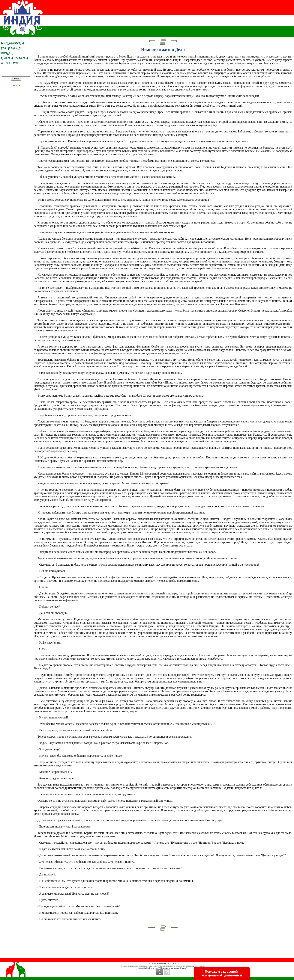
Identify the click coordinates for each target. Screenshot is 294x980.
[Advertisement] (222, 18)
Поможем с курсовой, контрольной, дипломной (222, 973)
